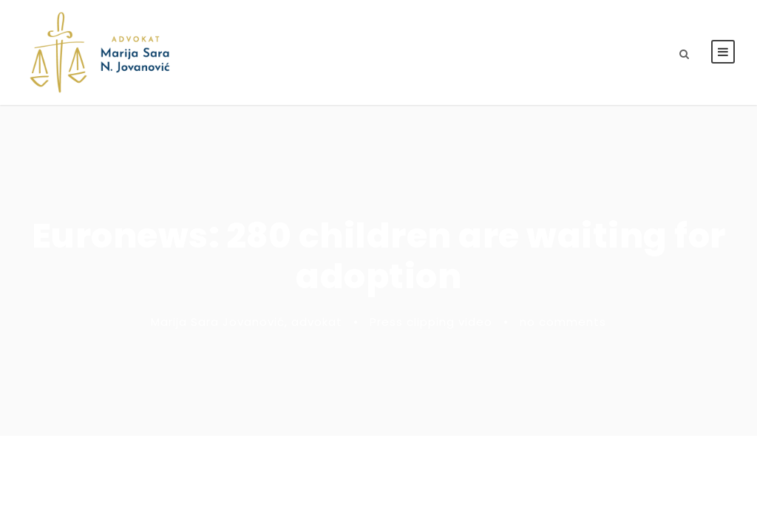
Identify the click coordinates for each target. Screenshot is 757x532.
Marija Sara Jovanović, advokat (247, 322)
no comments (563, 322)
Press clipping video (431, 322)
